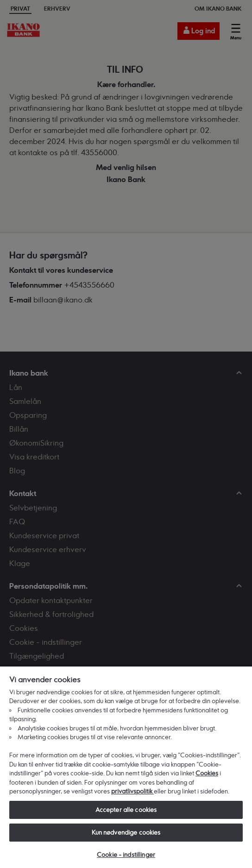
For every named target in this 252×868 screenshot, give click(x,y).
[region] (126, 767)
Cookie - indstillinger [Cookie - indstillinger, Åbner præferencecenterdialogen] (126, 855)
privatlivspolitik (132, 791)
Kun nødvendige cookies (126, 832)
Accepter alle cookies (126, 810)
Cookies (207, 773)
